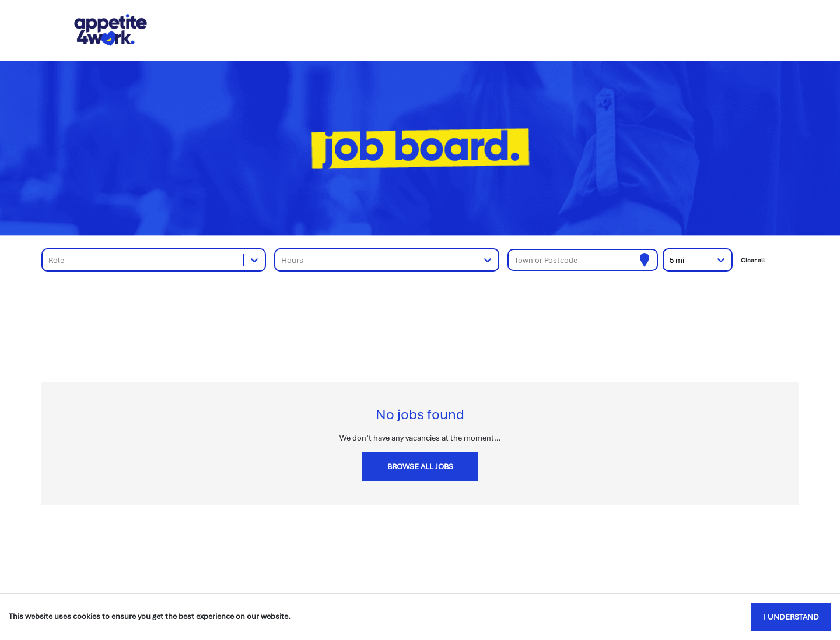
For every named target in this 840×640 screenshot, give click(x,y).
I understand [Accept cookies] (791, 617)
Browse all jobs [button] (420, 467)
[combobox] (49, 260)
